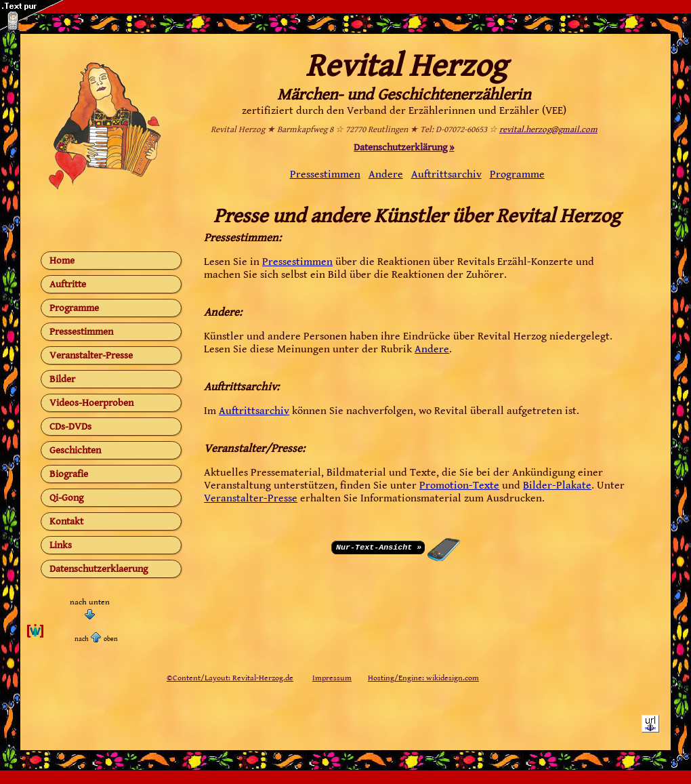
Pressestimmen (81, 332)
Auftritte (68, 284)
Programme (74, 308)
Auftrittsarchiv (446, 174)
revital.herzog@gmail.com (548, 130)
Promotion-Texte (459, 486)
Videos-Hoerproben (91, 403)
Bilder (62, 379)
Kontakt (66, 521)
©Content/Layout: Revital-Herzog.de (230, 678)
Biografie (69, 474)
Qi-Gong (66, 498)
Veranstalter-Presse (91, 355)
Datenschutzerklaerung (99, 569)
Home (62, 261)
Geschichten (75, 450)
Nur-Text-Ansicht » (379, 546)
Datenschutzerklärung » (404, 147)
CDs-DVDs (70, 427)
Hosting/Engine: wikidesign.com (423, 678)
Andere (386, 174)
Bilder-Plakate (557, 486)
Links (61, 545)
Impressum (332, 678)
